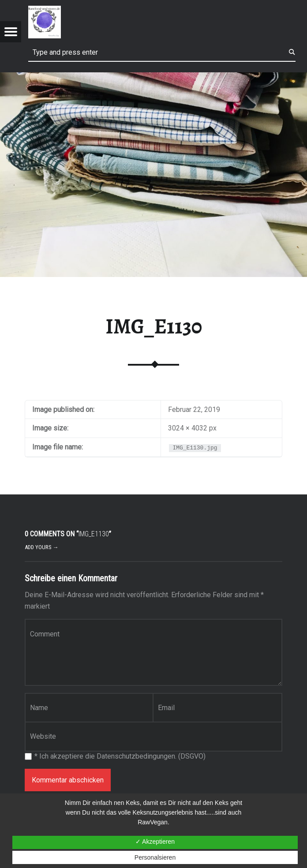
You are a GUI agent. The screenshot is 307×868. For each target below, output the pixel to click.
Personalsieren (155, 857)
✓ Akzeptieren (155, 842)
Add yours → (42, 547)
